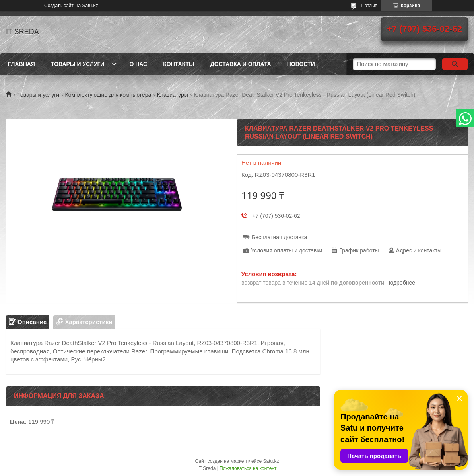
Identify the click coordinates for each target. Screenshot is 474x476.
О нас (138, 64)
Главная (21, 64)
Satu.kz (271, 461)
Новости (301, 64)
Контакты (179, 64)
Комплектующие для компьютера (108, 95)
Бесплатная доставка (279, 237)
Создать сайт (59, 6)
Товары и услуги (78, 64)
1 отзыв (369, 6)
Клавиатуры (173, 95)
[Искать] (455, 64)
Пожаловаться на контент (248, 468)
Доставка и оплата (241, 64)
